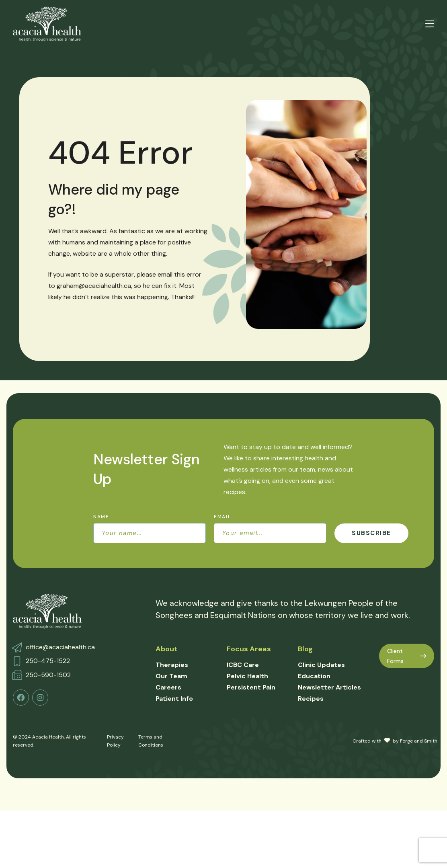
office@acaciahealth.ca (60, 647)
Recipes (311, 699)
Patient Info (174, 699)
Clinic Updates (321, 665)
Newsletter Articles (329, 687)
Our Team (171, 676)
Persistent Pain (251, 687)
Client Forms (407, 656)
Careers (168, 687)
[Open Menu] (430, 24)
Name (101, 517)
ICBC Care (243, 665)
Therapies (172, 665)
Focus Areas (249, 649)
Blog (305, 649)
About (166, 649)
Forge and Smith (419, 741)
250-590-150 (46, 675)
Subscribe (371, 533)
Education (314, 676)
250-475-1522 (48, 661)
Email (222, 517)
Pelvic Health (247, 676)
